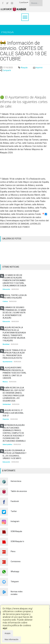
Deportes (6, 419)
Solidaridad (7, 404)
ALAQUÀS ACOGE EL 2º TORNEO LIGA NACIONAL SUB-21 (13, 413)
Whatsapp (15, 571)
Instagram (15, 521)
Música (5, 382)
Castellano (24, 2)
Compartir (7, 70)
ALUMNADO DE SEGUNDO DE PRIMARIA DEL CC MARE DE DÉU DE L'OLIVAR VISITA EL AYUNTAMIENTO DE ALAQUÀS (14, 313)
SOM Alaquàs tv (17, 541)
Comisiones (16, 561)
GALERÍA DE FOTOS (12, 239)
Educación (6, 289)
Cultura (5, 301)
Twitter (14, 511)
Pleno (13, 551)
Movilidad (6, 344)
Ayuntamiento (8, 362)
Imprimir (39, 68)
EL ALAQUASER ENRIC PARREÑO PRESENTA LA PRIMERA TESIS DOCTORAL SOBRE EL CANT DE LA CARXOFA (14, 373)
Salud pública (7, 444)
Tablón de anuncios (19, 491)
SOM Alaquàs (16, 531)
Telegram (15, 582)
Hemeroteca (16, 481)
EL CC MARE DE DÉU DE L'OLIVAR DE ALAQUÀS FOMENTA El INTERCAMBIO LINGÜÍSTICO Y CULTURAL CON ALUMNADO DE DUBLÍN (14, 280)
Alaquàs (24, 68)
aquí (5, 628)
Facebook (15, 501)
